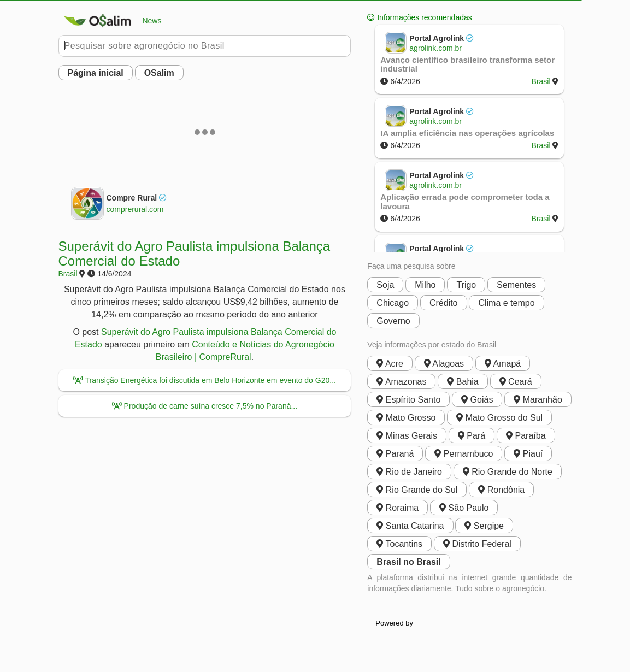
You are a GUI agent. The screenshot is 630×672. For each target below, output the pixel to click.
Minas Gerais (407, 436)
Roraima (398, 508)
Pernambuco (464, 454)
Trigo (466, 285)
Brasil (68, 274)
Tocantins (399, 544)
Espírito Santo (408, 400)
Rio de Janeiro (409, 472)
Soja (385, 285)
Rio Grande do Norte (508, 472)
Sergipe (484, 526)
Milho (425, 285)
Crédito (444, 303)
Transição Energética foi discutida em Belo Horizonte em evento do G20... (205, 380)
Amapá (503, 364)
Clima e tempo (506, 303)
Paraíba (526, 436)
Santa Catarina (410, 526)
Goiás (477, 400)
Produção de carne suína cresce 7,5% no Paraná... (205, 406)
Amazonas (401, 382)
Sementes (516, 285)
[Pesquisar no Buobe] (205, 46)
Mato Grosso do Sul (499, 418)
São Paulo (464, 508)
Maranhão (538, 400)
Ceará (516, 382)
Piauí (528, 454)
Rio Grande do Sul (417, 490)
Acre (390, 364)
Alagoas (444, 364)
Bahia (463, 382)
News (110, 21)
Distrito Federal (477, 544)
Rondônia (501, 490)
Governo (393, 321)
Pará (472, 436)
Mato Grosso (406, 418)
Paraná (395, 454)
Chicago (393, 303)
